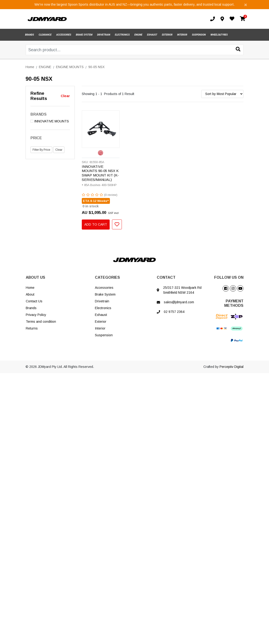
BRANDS (30, 35)
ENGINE (138, 35)
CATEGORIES (107, 277)
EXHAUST (152, 35)
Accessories (104, 288)
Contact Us (34, 301)
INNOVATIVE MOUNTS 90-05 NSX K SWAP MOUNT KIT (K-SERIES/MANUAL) (100, 173)
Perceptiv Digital (232, 367)
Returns (32, 328)
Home (30, 288)
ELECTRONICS (122, 35)
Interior (100, 328)
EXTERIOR (167, 35)
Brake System (105, 294)
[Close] (246, 5)
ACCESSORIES (64, 35)
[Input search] (135, 50)
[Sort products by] (222, 94)
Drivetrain (102, 301)
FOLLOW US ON (229, 277)
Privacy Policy (36, 315)
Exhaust (101, 315)
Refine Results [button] (39, 96)
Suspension (104, 335)
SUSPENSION (199, 35)
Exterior (101, 322)
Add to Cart (96, 224)
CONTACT (166, 277)
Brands (31, 308)
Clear (65, 96)
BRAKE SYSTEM (84, 35)
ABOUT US (35, 277)
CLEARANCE (45, 35)
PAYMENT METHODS (234, 303)
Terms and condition (41, 322)
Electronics (103, 308)
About (30, 294)
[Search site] (238, 50)
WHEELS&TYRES (219, 35)
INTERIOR (182, 35)
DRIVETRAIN (104, 35)
